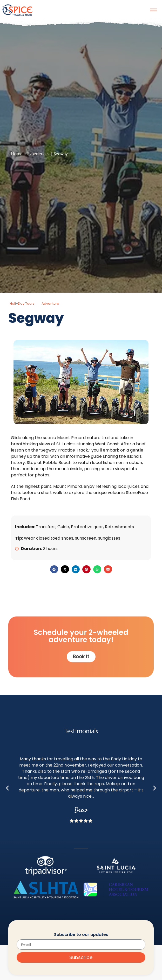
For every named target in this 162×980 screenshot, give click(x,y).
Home (17, 154)
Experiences (38, 154)
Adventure (50, 303)
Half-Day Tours (22, 303)
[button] (54, 569)
